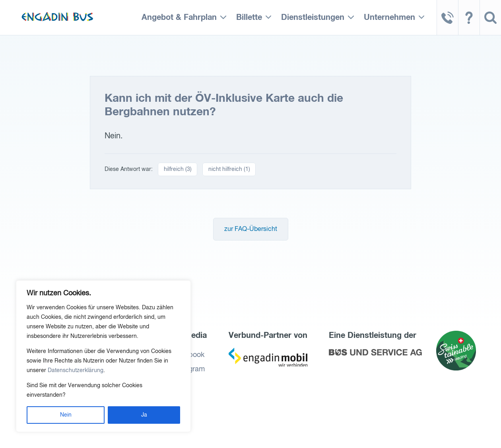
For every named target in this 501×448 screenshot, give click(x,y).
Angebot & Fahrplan (179, 17)
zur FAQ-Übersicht (251, 229)
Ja (144, 415)
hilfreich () (178, 169)
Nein (66, 415)
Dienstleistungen (313, 17)
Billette (249, 17)
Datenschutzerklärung (76, 370)
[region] (103, 356)
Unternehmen (389, 17)
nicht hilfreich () (229, 169)
